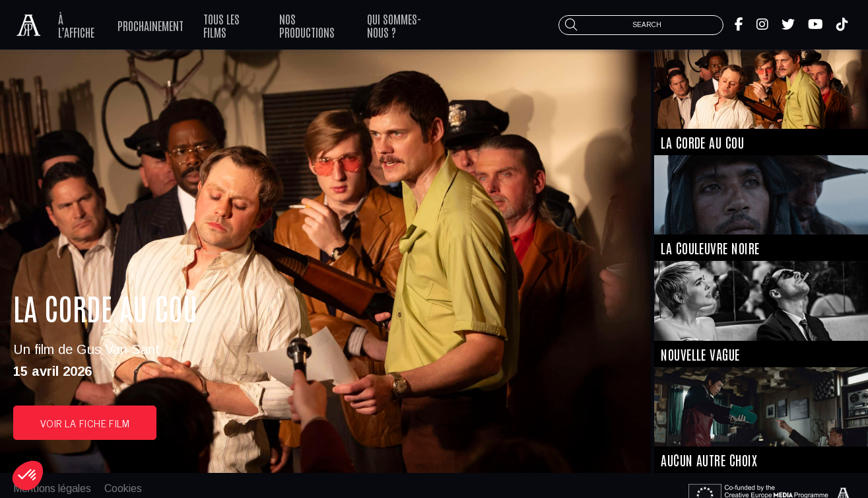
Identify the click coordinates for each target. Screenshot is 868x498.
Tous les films (221, 25)
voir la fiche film (85, 423)
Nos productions (307, 25)
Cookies (123, 488)
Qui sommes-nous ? (394, 25)
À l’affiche (76, 25)
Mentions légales (52, 488)
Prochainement (150, 25)
